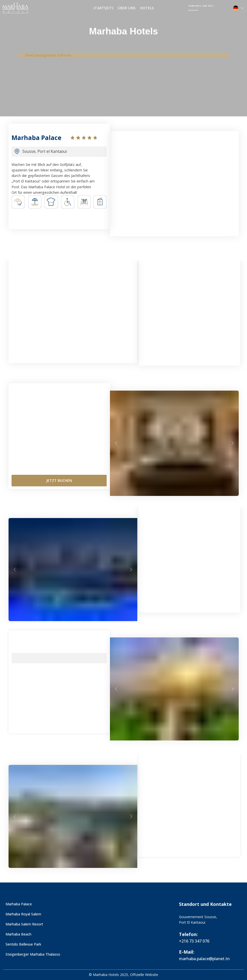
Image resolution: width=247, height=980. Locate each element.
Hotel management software (48, 55)
